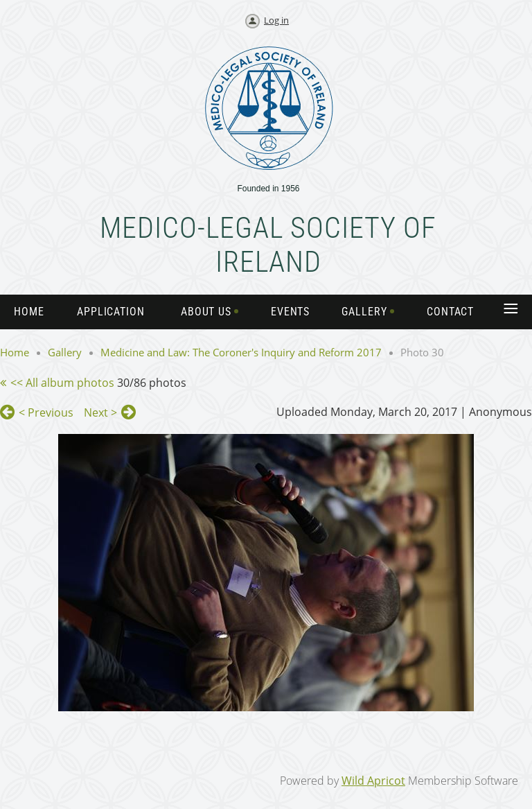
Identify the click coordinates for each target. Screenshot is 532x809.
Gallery (65, 352)
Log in (276, 20)
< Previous (46, 412)
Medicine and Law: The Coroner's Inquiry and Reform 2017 (241, 352)
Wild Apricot (373, 781)
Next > (100, 412)
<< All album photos (62, 383)
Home (15, 352)
